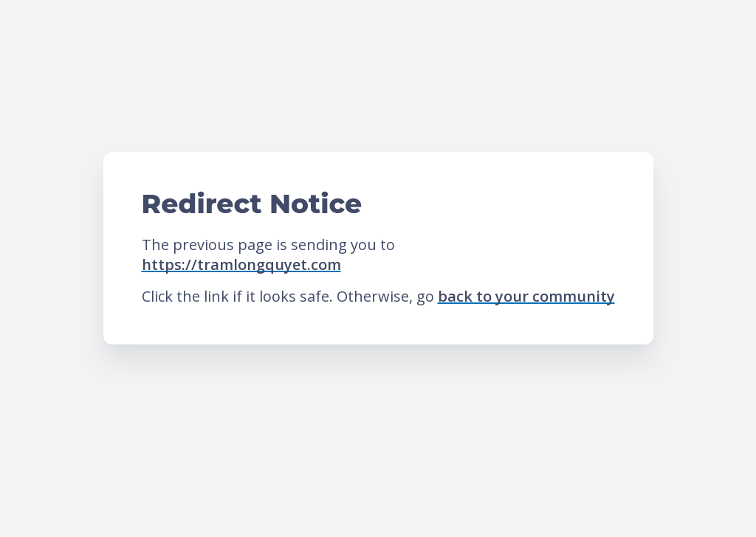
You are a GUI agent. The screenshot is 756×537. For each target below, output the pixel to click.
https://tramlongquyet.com (241, 264)
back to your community (526, 296)
